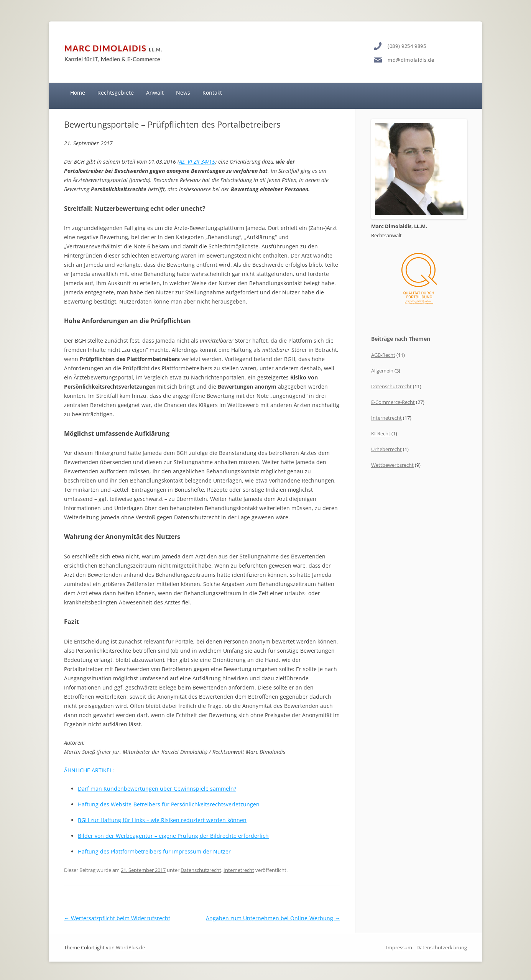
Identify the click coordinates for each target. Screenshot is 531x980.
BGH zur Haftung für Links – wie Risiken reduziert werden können (162, 820)
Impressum (399, 947)
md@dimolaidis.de (411, 60)
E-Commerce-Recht (393, 402)
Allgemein (382, 371)
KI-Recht (381, 433)
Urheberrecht (386, 449)
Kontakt (212, 93)
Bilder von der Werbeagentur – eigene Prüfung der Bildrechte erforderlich (173, 836)
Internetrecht (239, 870)
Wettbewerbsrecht (392, 465)
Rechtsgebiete (116, 93)
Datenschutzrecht (201, 870)
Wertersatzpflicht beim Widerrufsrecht (117, 918)
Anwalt (155, 93)
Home (78, 93)
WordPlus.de (130, 947)
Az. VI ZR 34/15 (197, 162)
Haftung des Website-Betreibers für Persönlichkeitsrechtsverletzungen (169, 804)
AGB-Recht (383, 355)
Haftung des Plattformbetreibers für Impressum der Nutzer (154, 851)
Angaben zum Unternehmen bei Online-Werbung (273, 918)
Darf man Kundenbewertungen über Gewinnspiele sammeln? (157, 789)
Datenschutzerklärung (442, 947)
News (183, 93)
